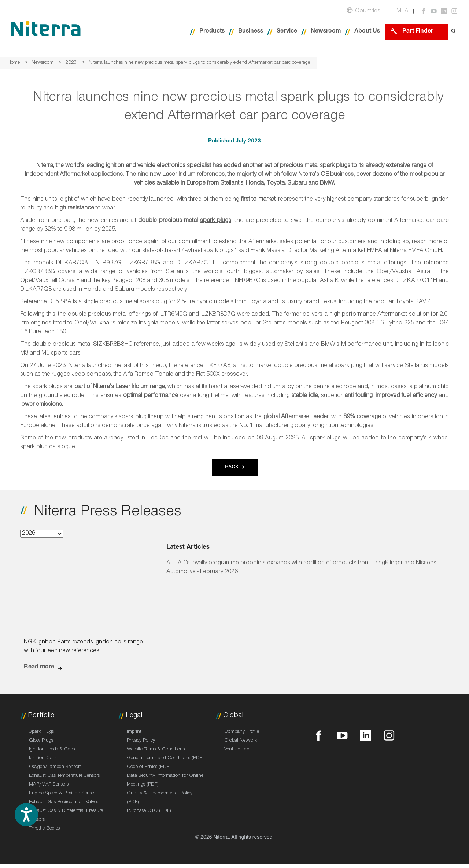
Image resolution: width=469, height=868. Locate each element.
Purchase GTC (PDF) (149, 811)
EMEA (401, 12)
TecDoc (159, 439)
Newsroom (326, 32)
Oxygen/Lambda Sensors (55, 767)
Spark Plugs (41, 732)
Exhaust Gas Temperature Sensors (64, 776)
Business (251, 32)
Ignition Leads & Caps (52, 750)
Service (287, 32)
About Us (367, 32)
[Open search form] (454, 32)
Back (232, 468)
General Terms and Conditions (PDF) (165, 758)
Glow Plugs (41, 741)
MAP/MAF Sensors (49, 785)
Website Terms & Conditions (156, 750)
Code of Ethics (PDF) (149, 767)
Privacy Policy (141, 741)
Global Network (241, 741)
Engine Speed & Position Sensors (63, 794)
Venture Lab (237, 750)
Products (212, 32)
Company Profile (242, 732)
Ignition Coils (43, 758)
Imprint (134, 732)
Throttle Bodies (44, 829)
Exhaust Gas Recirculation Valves (64, 802)
